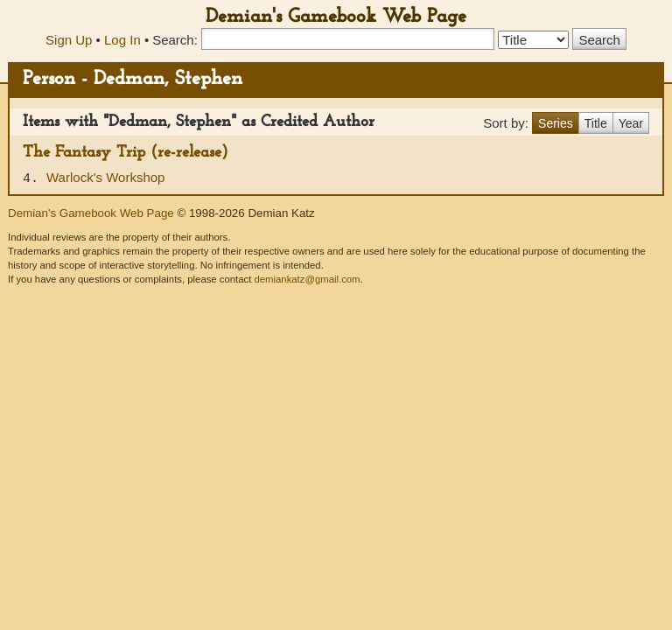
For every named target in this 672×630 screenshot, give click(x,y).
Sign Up (69, 40)
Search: (175, 40)
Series (556, 123)
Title (596, 123)
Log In (122, 40)
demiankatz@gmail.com (307, 279)
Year (631, 123)
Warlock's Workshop (105, 177)
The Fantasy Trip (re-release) (126, 153)
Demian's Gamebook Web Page (336, 17)
